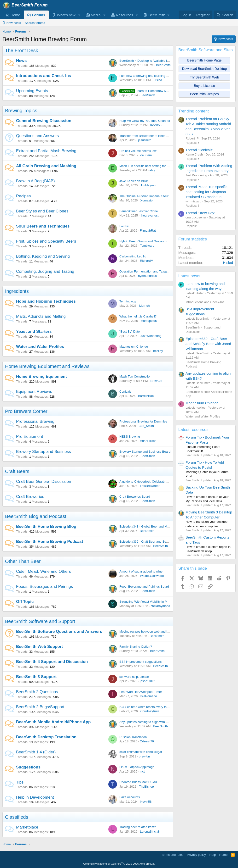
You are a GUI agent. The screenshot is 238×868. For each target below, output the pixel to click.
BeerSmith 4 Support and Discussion (52, 662)
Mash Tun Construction (135, 376)
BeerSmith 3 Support (36, 677)
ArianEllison (148, 441)
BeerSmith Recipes (204, 94)
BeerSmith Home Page (204, 60)
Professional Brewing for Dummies (143, 421)
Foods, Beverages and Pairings (44, 587)
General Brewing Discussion (44, 121)
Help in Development (35, 797)
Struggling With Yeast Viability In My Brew (148, 602)
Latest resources (193, 430)
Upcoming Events (32, 91)
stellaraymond (160, 606)
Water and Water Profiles (40, 347)
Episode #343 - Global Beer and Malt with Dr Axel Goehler (160, 526)
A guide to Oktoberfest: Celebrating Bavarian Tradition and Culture (165, 481)
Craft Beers (17, 471)
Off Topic (25, 602)
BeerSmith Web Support (39, 647)
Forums (36, 15)
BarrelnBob (146, 396)
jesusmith (145, 140)
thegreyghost (149, 215)
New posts (12, 23)
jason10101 (148, 681)
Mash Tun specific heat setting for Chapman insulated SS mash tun (166, 166)
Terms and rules (172, 855)
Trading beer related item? (138, 827)
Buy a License (204, 86)
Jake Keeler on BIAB (134, 181)
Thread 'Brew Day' (200, 213)
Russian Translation (133, 737)
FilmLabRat (148, 231)
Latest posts (189, 276)
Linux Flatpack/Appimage (137, 767)
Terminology (128, 301)
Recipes (23, 196)
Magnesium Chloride (134, 347)
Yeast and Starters (34, 331)
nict (142, 771)
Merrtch (144, 306)
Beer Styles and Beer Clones (42, 211)
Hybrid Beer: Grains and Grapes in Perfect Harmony (155, 241)
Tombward (147, 246)
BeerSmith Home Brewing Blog (46, 526)
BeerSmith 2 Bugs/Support (40, 707)
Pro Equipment (29, 437)
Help (213, 855)
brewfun (144, 756)
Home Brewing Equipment (41, 376)
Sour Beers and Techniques (43, 226)
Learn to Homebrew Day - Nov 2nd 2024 (156, 91)
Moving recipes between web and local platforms (153, 632)
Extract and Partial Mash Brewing (46, 151)
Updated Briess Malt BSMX (138, 782)
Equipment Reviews (34, 392)
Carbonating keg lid (133, 256)
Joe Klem (145, 155)
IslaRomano (148, 696)
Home (13, 15)
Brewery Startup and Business (44, 452)
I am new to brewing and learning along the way (152, 76)
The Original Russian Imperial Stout (144, 196)
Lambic (124, 226)
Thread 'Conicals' (199, 150)
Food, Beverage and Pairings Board (144, 587)
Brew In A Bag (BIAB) (35, 181)
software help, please (134, 677)
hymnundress (147, 276)
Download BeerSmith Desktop (205, 69)
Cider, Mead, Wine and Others (44, 571)
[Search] (225, 15)
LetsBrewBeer (150, 486)
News (21, 61)
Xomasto (146, 200)
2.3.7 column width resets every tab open (148, 707)
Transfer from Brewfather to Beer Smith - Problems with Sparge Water (168, 136)
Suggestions (28, 767)
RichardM (147, 261)
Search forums (35, 23)
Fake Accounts (130, 797)
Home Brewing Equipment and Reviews (47, 366)
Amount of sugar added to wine (141, 571)
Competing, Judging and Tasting (45, 271)
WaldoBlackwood (152, 576)
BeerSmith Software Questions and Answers (59, 632)
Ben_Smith (146, 426)
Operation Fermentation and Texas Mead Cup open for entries (162, 271)
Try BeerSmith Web (204, 77)
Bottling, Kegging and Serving (43, 256)
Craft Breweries (30, 497)
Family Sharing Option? (136, 647)
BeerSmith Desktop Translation (46, 737)
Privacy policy (196, 855)
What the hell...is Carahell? (138, 316)
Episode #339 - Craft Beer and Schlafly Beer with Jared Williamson (165, 542)
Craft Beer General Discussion (44, 481)
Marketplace (27, 827)
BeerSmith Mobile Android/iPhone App (53, 722)
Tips (20, 782)
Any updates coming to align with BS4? (146, 722)
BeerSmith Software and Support (40, 621)
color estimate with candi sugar (141, 752)
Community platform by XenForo (119, 864)
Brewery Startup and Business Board (145, 452)
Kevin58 (156, 125)
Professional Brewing (35, 421)
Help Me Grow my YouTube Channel (145, 121)
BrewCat (156, 381)
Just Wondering (151, 336)
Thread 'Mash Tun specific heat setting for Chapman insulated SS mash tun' (206, 192)
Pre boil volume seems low (138, 151)
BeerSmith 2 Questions (37, 692)
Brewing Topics (21, 111)
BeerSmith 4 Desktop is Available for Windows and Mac (158, 61)
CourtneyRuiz (150, 711)
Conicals (125, 392)
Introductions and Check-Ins (44, 76)
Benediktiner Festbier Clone (139, 211)
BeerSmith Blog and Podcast (36, 516)
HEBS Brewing (130, 437)
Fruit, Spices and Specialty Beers (46, 241)
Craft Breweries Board (135, 497)
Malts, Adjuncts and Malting (41, 316)
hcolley (158, 351)
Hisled (158, 80)
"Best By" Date (130, 331)
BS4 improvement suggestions (140, 662)
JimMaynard (149, 185)
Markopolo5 (149, 321)
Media (93, 15)
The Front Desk (22, 50)
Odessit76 (147, 741)
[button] (79, 15)
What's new (64, 15)
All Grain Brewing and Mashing (46, 166)
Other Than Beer (23, 561)
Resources (122, 15)
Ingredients (17, 291)
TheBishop (146, 787)
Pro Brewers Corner (26, 411)
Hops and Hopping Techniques (46, 301)
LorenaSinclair (150, 832)
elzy (152, 170)
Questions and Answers (38, 136)
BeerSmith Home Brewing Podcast (50, 542)
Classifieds (17, 817)
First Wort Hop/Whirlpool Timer (141, 692)
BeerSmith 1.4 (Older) (36, 752)
